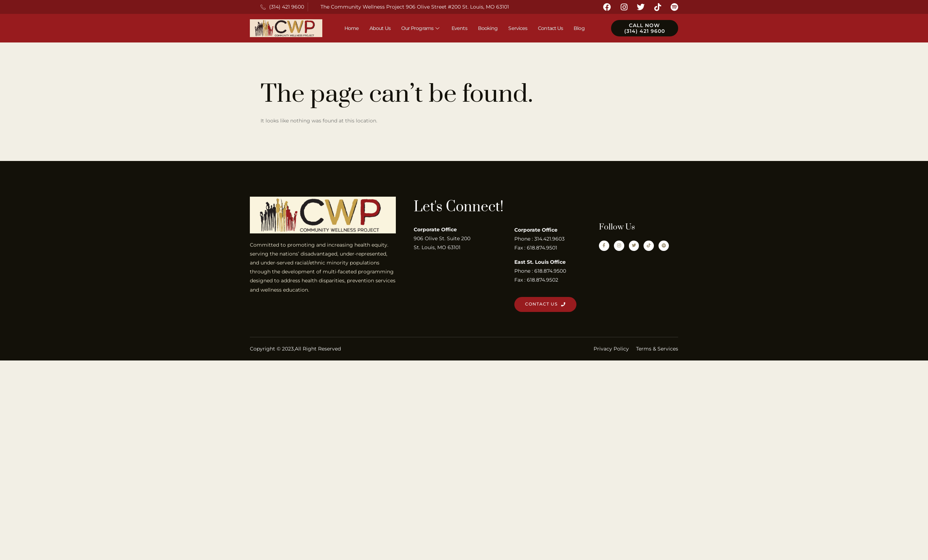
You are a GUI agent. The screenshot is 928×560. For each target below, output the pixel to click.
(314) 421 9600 (282, 7)
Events (459, 28)
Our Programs (421, 28)
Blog (579, 28)
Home (352, 28)
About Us (380, 28)
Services (518, 28)
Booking (488, 28)
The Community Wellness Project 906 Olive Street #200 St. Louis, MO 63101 (415, 7)
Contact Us (550, 28)
